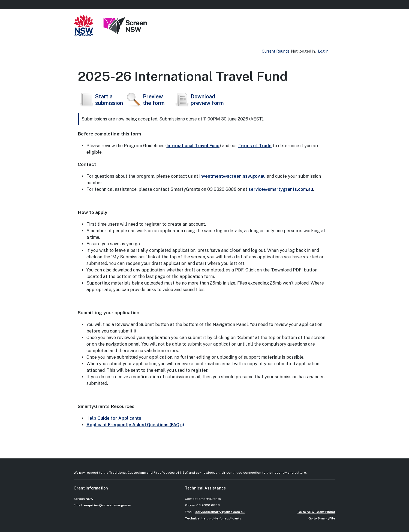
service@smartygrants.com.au (281, 189)
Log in (323, 51)
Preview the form (145, 100)
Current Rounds (276, 51)
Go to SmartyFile (322, 518)
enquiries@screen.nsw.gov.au (108, 505)
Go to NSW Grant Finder (316, 512)
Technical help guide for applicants (213, 518)
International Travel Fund (193, 146)
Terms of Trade (255, 146)
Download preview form (199, 100)
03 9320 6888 (208, 505)
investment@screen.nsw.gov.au (232, 176)
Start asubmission (100, 100)
